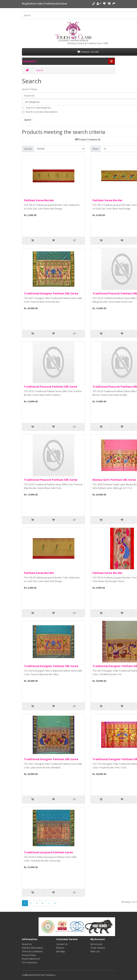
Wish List (95, 951)
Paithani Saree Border (39, 200)
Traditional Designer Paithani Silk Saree (51, 293)
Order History (98, 948)
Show (96, 149)
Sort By (28, 149)
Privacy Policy (29, 955)
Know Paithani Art (31, 959)
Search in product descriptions (41, 112)
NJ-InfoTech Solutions (44, 975)
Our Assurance (30, 962)
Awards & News (59, 4)
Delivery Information (33, 948)
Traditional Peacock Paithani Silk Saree (51, 386)
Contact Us (62, 944)
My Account (96, 944)
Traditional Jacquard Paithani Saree (48, 852)
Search (40, 70)
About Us (27, 944)
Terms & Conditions (32, 951)
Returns (60, 948)
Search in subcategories (38, 108)
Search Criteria (30, 89)
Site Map (61, 951)
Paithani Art (34, 4)
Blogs (25, 4)
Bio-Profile (45, 4)
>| (55, 903)
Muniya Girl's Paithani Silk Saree (114, 480)
